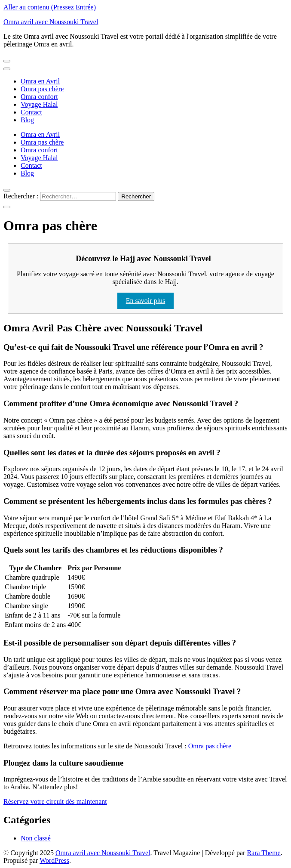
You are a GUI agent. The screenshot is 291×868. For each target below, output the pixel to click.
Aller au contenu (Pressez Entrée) (50, 7)
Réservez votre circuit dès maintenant (55, 802)
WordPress (54, 860)
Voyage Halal (39, 104)
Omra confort (39, 97)
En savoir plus (146, 301)
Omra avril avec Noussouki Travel (51, 22)
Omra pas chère (42, 89)
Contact (31, 112)
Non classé (36, 838)
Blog (27, 120)
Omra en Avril (40, 81)
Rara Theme (263, 853)
